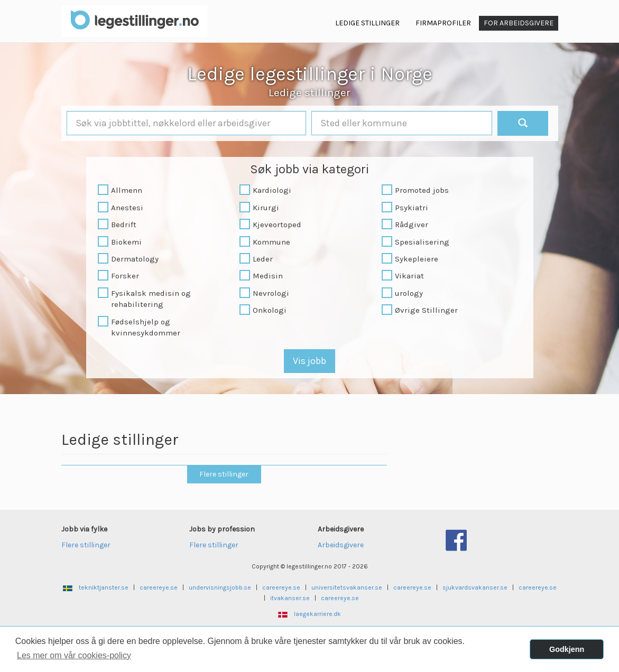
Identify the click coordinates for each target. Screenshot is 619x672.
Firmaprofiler (443, 23)
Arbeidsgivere (341, 545)
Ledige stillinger (309, 92)
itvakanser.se (290, 598)
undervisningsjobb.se (220, 587)
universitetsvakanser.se (347, 587)
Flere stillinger (224, 474)
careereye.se (159, 587)
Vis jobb (309, 361)
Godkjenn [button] (567, 649)
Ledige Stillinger (367, 23)
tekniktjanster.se (104, 587)
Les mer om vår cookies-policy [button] (74, 655)
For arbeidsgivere (519, 23)
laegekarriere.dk (317, 614)
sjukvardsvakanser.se (475, 587)
